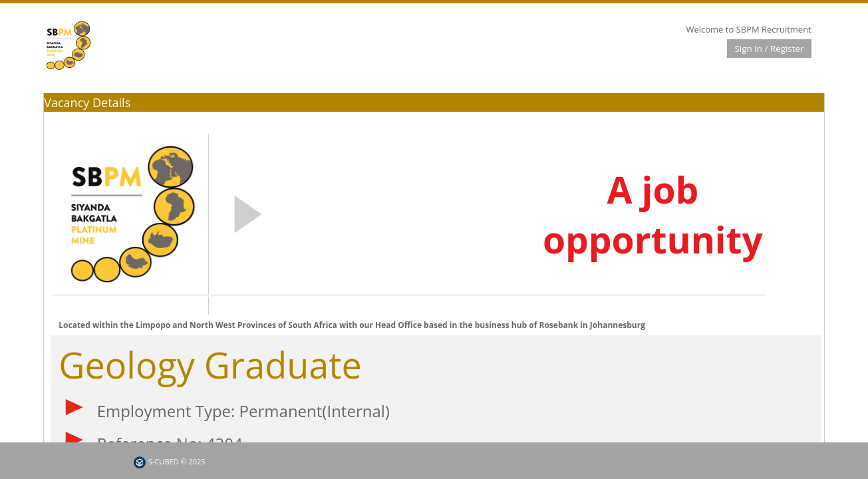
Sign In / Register (769, 49)
